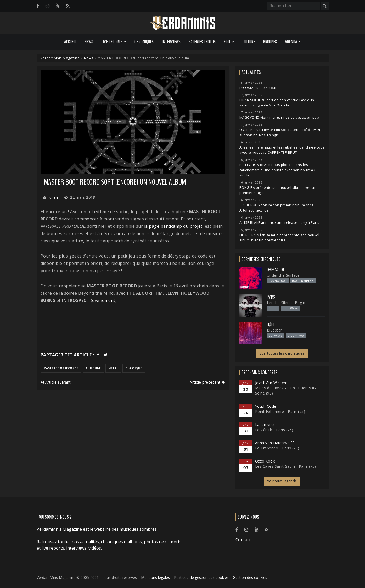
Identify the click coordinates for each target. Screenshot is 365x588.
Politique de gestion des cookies (201, 577)
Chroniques (144, 42)
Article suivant (56, 382)
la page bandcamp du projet (173, 226)
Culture (249, 42)
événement (104, 300)
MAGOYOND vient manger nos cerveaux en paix (279, 118)
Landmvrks (265, 424)
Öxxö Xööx (265, 461)
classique (134, 368)
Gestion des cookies (250, 577)
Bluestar (274, 330)
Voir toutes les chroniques (282, 353)
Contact (243, 540)
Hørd (271, 324)
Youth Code (266, 406)
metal (113, 368)
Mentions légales (155, 577)
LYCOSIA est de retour (258, 88)
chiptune (93, 368)
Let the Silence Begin (286, 303)
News (89, 42)
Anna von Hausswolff (274, 443)
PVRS (271, 297)
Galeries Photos (202, 42)
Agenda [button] (291, 42)
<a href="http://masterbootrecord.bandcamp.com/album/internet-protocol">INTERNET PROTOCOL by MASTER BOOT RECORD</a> (133, 328)
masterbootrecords (61, 368)
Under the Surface (283, 275)
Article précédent (207, 382)
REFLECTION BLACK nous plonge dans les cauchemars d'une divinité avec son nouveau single (277, 170)
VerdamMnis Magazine (60, 58)
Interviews (171, 42)
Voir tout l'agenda (282, 481)
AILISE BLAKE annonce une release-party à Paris (279, 223)
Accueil (70, 42)
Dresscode (276, 270)
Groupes (270, 42)
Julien (53, 197)
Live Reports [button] (112, 42)
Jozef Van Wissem (271, 383)
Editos (229, 42)
